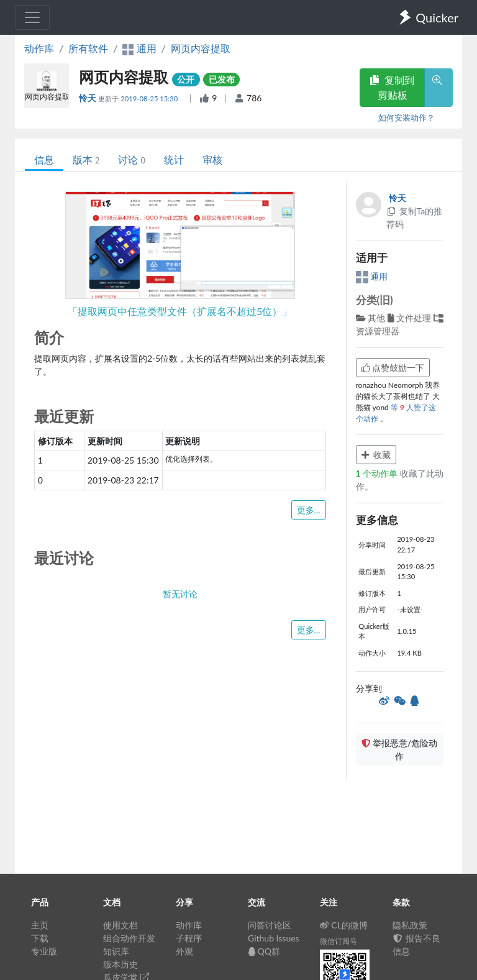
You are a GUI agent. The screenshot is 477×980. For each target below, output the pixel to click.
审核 (212, 159)
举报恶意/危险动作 (399, 749)
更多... (309, 510)
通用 (372, 276)
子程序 (189, 938)
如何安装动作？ (407, 117)
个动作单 (378, 473)
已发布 (222, 79)
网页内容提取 (201, 48)
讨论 (131, 159)
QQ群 (264, 951)
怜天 (89, 98)
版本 (86, 159)
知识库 (116, 951)
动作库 (39, 48)
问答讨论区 (270, 925)
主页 (40, 925)
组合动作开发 (129, 938)
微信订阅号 (338, 941)
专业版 (44, 951)
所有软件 (88, 48)
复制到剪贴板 (392, 87)
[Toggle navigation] (32, 17)
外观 (184, 951)
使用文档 (120, 925)
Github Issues (274, 938)
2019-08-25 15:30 (150, 98)
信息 (44, 159)
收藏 (376, 455)
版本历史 (120, 964)
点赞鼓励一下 (393, 368)
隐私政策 (410, 925)
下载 (40, 938)
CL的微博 (344, 925)
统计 (174, 159)
